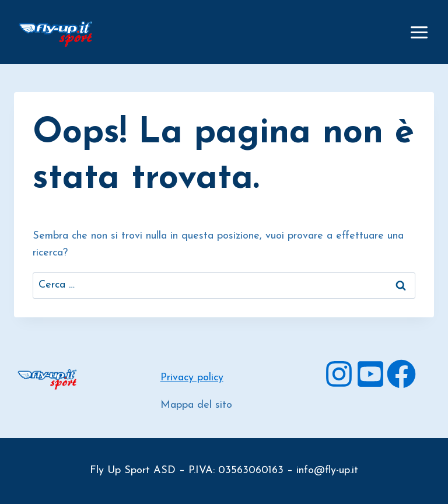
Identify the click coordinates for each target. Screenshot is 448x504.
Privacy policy (192, 378)
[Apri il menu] (419, 32)
